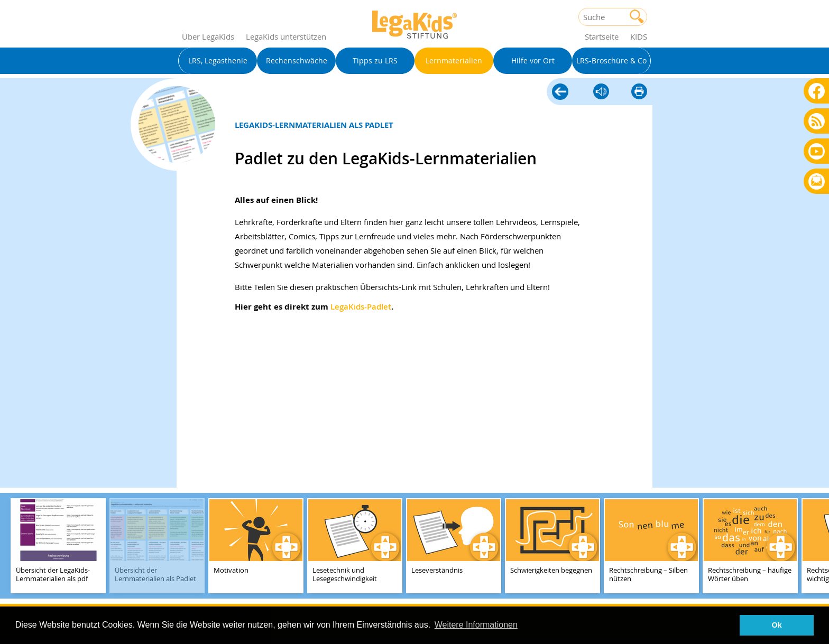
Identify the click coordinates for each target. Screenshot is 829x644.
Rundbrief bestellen (817, 182)
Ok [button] (777, 625)
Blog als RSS (817, 122)
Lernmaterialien (560, 90)
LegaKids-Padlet (361, 307)
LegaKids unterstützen (286, 36)
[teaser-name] (58, 547)
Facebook (817, 91)
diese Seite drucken (639, 92)
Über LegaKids (208, 36)
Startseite (602, 36)
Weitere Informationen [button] (476, 625)
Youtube (817, 151)
